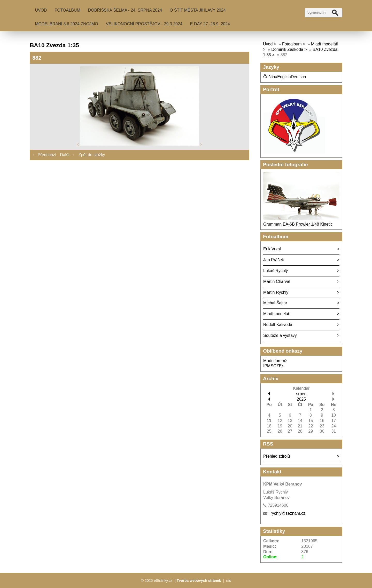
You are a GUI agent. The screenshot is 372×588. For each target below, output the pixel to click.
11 (269, 421)
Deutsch (299, 77)
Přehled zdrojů (277, 456)
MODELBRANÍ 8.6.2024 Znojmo (67, 24)
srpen (301, 394)
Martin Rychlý (276, 292)
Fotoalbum (67, 10)
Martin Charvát (277, 281)
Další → (67, 155)
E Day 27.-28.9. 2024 (210, 24)
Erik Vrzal (272, 249)
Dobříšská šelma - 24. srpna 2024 (125, 10)
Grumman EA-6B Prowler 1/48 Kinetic (298, 224)
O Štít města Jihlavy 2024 (198, 10)
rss (228, 581)
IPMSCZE (273, 366)
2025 (301, 399)
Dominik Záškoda (287, 49)
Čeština (270, 77)
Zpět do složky (92, 155)
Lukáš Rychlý (276, 271)
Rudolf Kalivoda (278, 325)
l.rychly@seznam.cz (287, 513)
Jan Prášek (274, 260)
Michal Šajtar (275, 303)
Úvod (41, 10)
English (284, 77)
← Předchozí (44, 155)
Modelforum (275, 361)
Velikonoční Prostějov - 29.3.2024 (144, 24)
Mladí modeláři (277, 314)
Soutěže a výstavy (280, 335)
